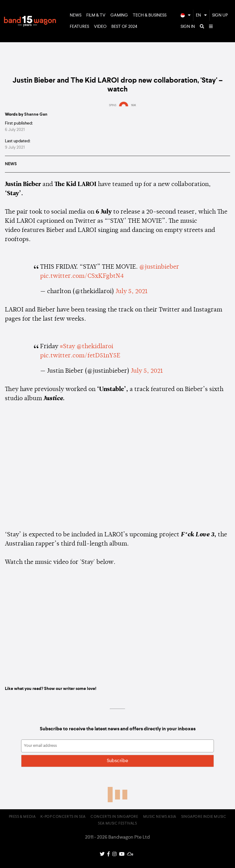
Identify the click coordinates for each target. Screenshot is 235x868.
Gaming (119, 15)
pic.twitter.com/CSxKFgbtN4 (82, 276)
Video (100, 27)
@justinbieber (159, 267)
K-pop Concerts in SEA (63, 817)
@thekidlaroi (95, 347)
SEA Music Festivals (117, 824)
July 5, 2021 (132, 292)
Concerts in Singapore (114, 817)
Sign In (188, 27)
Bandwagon (30, 21)
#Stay (67, 347)
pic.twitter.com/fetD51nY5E (80, 356)
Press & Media (22, 817)
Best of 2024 (124, 27)
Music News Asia (160, 817)
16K (134, 105)
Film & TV (96, 15)
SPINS (113, 105)
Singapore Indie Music (204, 817)
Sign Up (220, 15)
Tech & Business (150, 15)
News (76, 15)
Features (79, 27)
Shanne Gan (36, 114)
